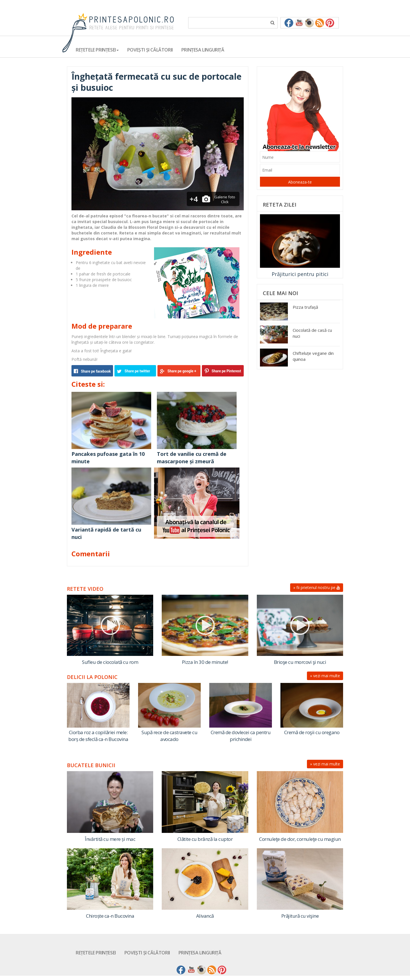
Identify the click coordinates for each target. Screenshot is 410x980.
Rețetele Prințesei (96, 953)
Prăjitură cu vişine (300, 916)
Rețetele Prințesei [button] (97, 50)
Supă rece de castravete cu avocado (169, 736)
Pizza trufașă (305, 307)
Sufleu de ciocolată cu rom (110, 662)
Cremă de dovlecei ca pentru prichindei (241, 736)
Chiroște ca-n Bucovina (110, 916)
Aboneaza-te (300, 182)
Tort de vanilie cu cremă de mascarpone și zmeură (192, 458)
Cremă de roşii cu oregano (312, 732)
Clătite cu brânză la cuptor (205, 839)
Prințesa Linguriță (203, 50)
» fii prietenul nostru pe (317, 587)
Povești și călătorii (150, 50)
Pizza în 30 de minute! (205, 662)
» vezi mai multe (325, 676)
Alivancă (205, 916)
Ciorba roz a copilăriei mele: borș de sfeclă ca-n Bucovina (98, 736)
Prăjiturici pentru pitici (300, 274)
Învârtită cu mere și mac (110, 839)
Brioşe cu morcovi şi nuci (300, 662)
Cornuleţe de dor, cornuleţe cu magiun (300, 839)
